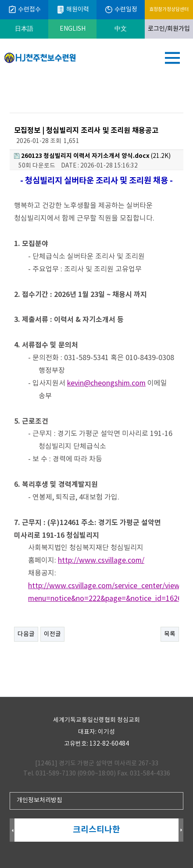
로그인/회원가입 (169, 29)
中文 (121, 29)
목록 (170, 634)
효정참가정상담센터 (169, 9)
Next (181, 830)
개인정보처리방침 (39, 800)
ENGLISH (73, 29)
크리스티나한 (96, 830)
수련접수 (24, 10)
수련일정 (121, 10)
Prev (12, 830)
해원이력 (73, 10)
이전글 (52, 634)
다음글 (26, 634)
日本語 (24, 29)
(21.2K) (92, 156)
